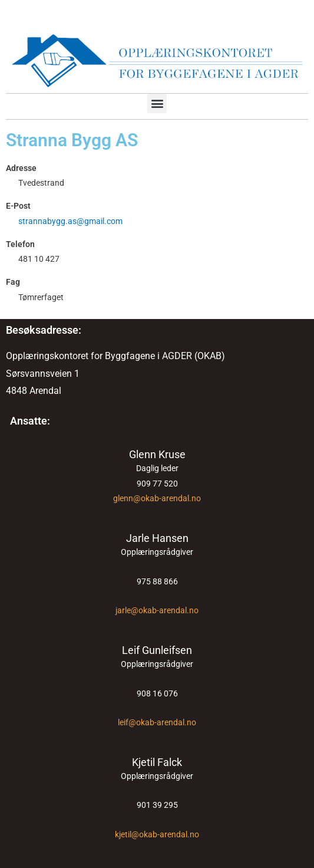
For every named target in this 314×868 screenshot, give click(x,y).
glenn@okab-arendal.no (157, 498)
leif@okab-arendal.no (157, 722)
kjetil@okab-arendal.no (157, 834)
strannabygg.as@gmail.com (70, 221)
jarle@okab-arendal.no (157, 610)
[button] (157, 103)
